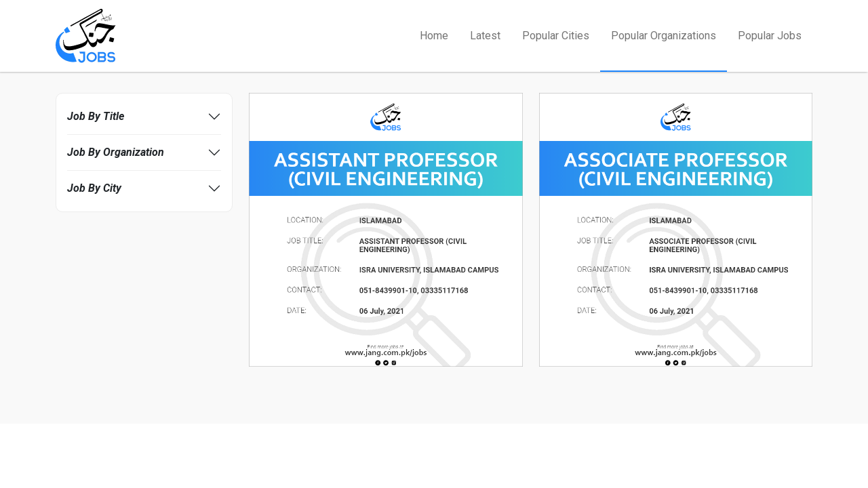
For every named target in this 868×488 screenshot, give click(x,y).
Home (434, 36)
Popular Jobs (770, 36)
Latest (485, 36)
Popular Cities (556, 36)
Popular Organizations (664, 36)
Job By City (94, 188)
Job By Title (96, 116)
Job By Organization (116, 152)
